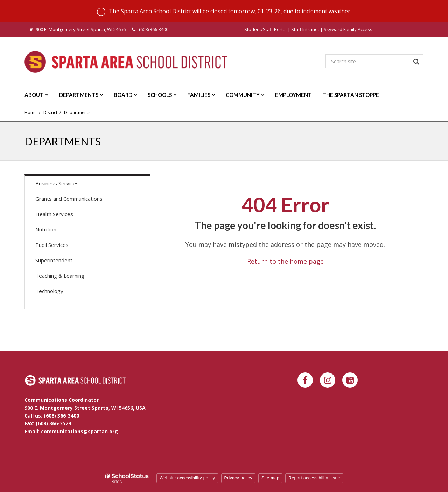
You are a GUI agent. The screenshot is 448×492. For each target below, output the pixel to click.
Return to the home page (285, 261)
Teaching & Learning (60, 276)
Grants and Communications (69, 199)
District (50, 112)
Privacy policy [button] (238, 478)
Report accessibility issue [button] (314, 478)
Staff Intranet (305, 29)
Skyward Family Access (348, 29)
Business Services (57, 183)
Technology (49, 291)
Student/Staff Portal (265, 29)
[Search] (416, 61)
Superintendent (54, 260)
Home (31, 112)
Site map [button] (270, 478)
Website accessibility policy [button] (187, 478)
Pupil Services (52, 245)
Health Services (54, 214)
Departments (77, 112)
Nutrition (46, 229)
